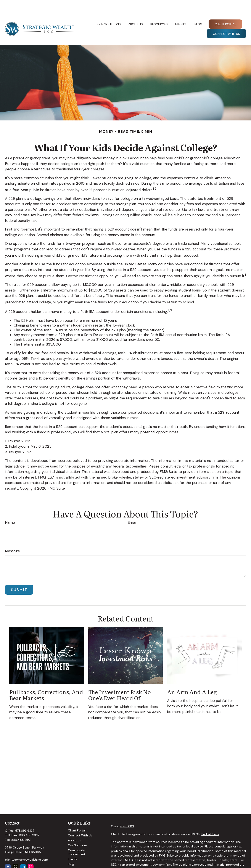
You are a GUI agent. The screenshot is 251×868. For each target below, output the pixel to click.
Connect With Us (80, 822)
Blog (71, 851)
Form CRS (127, 813)
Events (73, 846)
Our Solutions (78, 832)
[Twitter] (15, 854)
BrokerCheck (210, 821)
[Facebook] (8, 854)
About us (74, 827)
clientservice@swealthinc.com (27, 847)
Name (10, 509)
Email (132, 509)
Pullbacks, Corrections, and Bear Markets (46, 682)
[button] (109, 11)
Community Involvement (77, 839)
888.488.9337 (29, 822)
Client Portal (77, 817)
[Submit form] (19, 577)
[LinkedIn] (23, 854)
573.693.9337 (25, 818)
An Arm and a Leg (192, 679)
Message (12, 538)
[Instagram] (31, 854)
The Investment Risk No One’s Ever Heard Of (120, 682)
